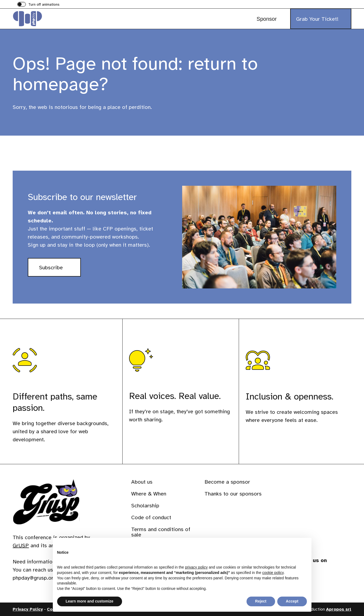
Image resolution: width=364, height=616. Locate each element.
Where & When (149, 494)
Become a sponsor (227, 482)
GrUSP (21, 546)
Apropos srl (339, 609)
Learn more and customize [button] (90, 601)
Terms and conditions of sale (161, 532)
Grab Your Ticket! (317, 19)
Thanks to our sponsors (233, 494)
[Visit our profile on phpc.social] (329, 578)
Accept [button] (292, 601)
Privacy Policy (28, 609)
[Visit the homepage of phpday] (40, 19)
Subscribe (60, 270)
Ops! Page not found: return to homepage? (135, 74)
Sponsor (267, 19)
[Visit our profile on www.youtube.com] (343, 578)
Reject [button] (261, 601)
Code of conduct (151, 517)
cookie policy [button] (273, 573)
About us (142, 482)
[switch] (38, 5)
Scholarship (145, 506)
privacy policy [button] (196, 567)
